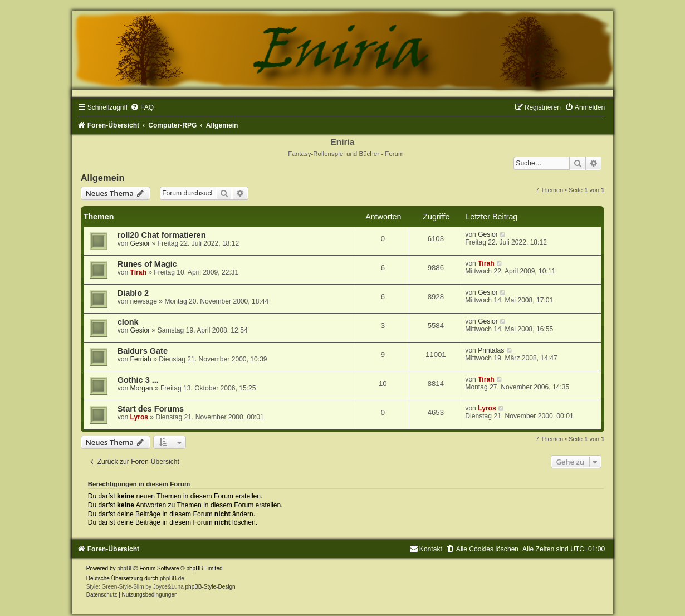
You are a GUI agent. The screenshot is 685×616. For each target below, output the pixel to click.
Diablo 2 (133, 293)
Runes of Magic (147, 264)
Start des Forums (151, 409)
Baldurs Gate (143, 351)
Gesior (140, 243)
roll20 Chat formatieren (162, 235)
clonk (128, 322)
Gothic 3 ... (138, 380)
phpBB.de (172, 578)
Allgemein (103, 178)
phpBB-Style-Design (211, 587)
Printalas (491, 350)
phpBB (125, 568)
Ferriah (141, 359)
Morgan (142, 388)
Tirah (138, 272)
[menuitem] (142, 107)
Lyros (139, 417)
